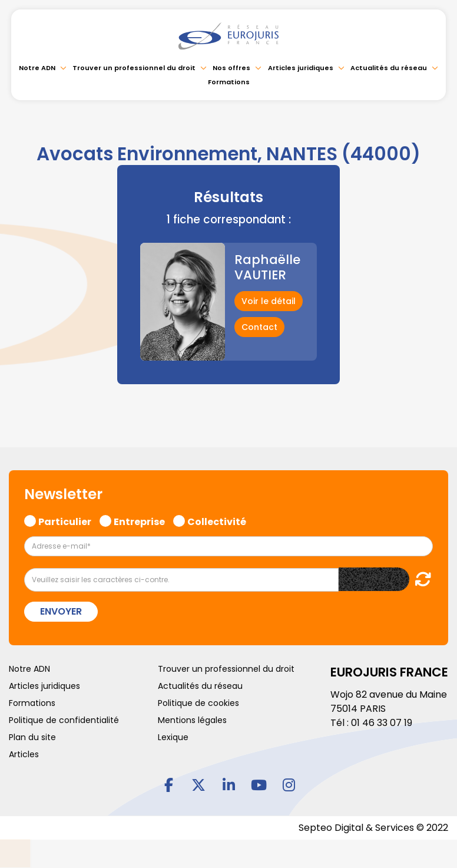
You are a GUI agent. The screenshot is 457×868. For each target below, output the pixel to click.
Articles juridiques (301, 68)
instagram (289, 784)
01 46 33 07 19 (382, 723)
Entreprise (139, 520)
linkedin (228, 784)
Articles (24, 754)
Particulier (65, 520)
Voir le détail (269, 301)
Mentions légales (192, 720)
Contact (259, 327)
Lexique (173, 737)
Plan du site (32, 737)
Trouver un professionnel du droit (134, 68)
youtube (259, 784)
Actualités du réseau (389, 68)
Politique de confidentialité (64, 720)
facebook (168, 784)
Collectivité (217, 520)
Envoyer (61, 611)
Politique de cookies (198, 703)
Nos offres (231, 68)
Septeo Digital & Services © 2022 (373, 828)
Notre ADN (37, 68)
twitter (198, 784)
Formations (229, 82)
